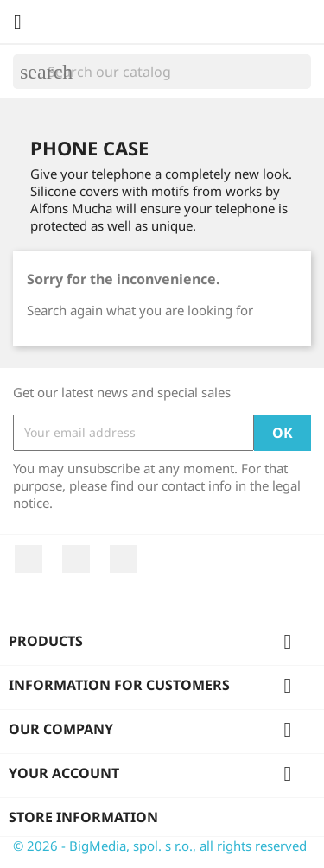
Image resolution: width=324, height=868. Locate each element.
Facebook (29, 559)
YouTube (76, 559)
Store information (83, 817)
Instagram (124, 559)
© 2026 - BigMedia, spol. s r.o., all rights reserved (160, 846)
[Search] (162, 72)
